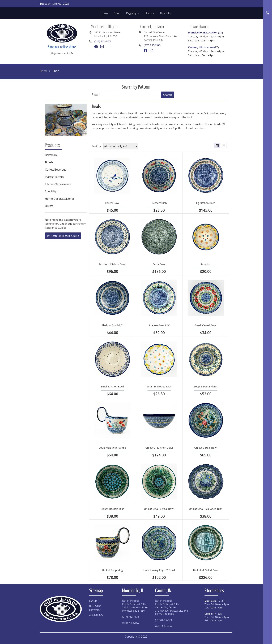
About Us (166, 13)
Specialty (51, 191)
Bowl (95, 107)
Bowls (49, 162)
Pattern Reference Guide (63, 236)
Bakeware (51, 155)
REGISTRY (95, 606)
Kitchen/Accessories (58, 184)
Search (167, 95)
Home (105, 13)
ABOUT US (96, 615)
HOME (93, 601)
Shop (117, 13)
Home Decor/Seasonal (59, 199)
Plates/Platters (54, 177)
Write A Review (131, 623)
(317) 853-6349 (152, 45)
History (149, 13)
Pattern (97, 94)
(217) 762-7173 (103, 41)
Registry (132, 13)
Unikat (49, 206)
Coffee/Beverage (56, 170)
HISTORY (95, 610)
